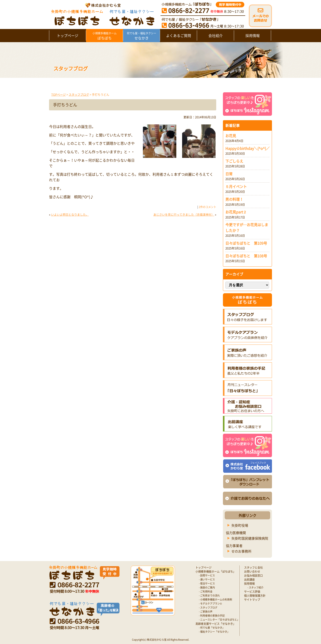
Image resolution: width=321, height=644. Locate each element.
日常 (229, 174)
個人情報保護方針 (255, 596)
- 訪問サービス (207, 575)
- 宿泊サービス (207, 583)
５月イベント (236, 186)
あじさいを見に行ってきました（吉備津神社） (184, 214)
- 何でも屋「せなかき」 (212, 628)
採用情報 (253, 35)
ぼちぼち (104, 36)
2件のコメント (207, 207)
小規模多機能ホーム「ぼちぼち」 (216, 572)
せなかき (141, 36)
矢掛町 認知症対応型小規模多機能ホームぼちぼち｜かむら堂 (102, 14)
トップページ (68, 35)
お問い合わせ (252, 572)
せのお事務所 (241, 551)
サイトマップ (252, 600)
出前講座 (249, 580)
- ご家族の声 (206, 612)
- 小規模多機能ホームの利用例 (215, 600)
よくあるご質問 (179, 35)
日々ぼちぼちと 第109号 (246, 243)
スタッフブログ (79, 94)
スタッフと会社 (253, 568)
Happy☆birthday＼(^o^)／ (247, 148)
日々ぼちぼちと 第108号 (246, 256)
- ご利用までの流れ (209, 595)
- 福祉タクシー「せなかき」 (214, 632)
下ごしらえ (234, 161)
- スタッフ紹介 (255, 587)
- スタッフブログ (208, 608)
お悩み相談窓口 (253, 576)
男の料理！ (234, 199)
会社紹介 (216, 35)
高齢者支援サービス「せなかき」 (216, 624)
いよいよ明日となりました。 (70, 214)
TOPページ (59, 94)
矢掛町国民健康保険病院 (250, 538)
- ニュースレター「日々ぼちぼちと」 (219, 620)
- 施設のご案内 (207, 587)
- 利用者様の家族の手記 (212, 616)
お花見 (231, 136)
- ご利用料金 (206, 591)
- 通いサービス (207, 579)
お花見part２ (236, 212)
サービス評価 (252, 592)
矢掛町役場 (240, 525)
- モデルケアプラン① (210, 604)
